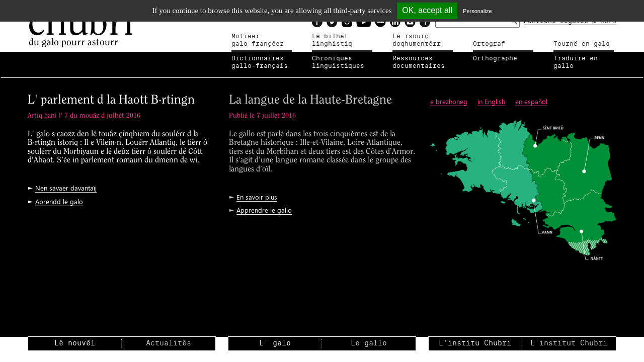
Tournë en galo (582, 44)
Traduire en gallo (576, 62)
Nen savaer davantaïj (66, 188)
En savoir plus (257, 197)
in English (491, 101)
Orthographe (495, 58)
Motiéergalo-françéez (258, 40)
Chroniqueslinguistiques (338, 62)
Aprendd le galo (59, 201)
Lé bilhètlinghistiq (332, 40)
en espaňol (531, 101)
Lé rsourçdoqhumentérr (417, 40)
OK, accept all (427, 10)
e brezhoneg (449, 101)
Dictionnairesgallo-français (260, 62)
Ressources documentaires (419, 62)
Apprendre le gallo (264, 210)
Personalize (477, 11)
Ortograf (489, 44)
